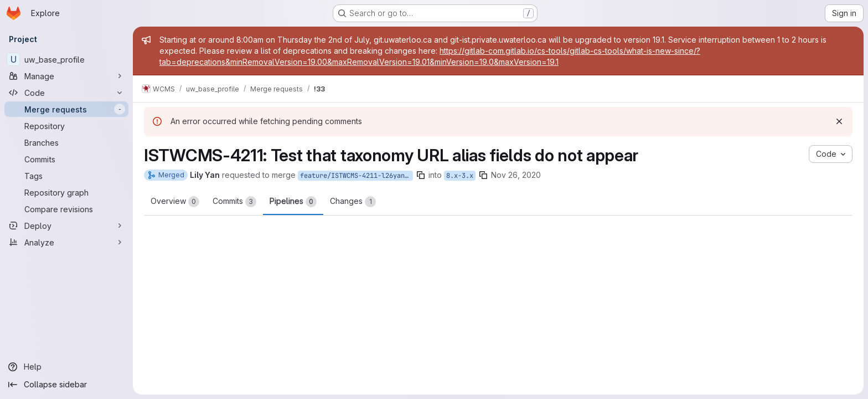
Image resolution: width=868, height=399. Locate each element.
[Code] (66, 93)
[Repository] (66, 126)
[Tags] (66, 176)
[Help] (66, 367)
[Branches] (66, 142)
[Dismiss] (839, 121)
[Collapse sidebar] (66, 385)
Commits (234, 202)
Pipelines (293, 202)
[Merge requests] (66, 109)
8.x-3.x (460, 176)
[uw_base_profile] (66, 59)
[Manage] (66, 76)
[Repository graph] (66, 192)
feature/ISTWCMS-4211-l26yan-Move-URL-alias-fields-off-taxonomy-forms (356, 176)
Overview (175, 202)
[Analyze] (66, 242)
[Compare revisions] (66, 209)
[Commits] (66, 159)
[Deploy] (66, 226)
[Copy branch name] (421, 175)
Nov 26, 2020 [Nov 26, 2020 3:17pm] (516, 175)
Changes (353, 202)
